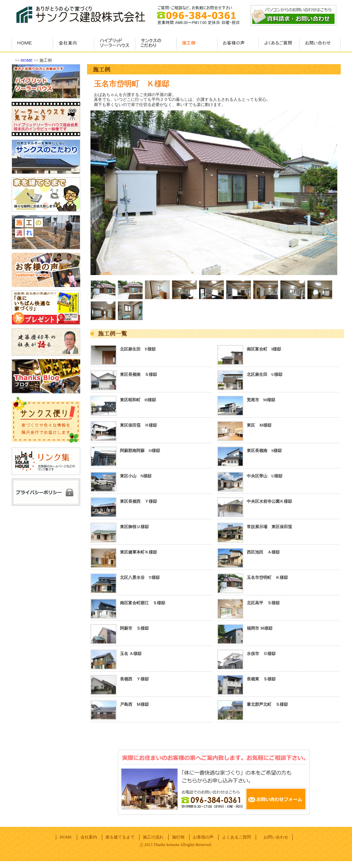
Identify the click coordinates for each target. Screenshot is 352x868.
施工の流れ (153, 837)
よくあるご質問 (236, 837)
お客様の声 (203, 837)
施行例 (178, 837)
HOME (27, 60)
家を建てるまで (120, 837)
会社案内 (89, 837)
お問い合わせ (276, 837)
